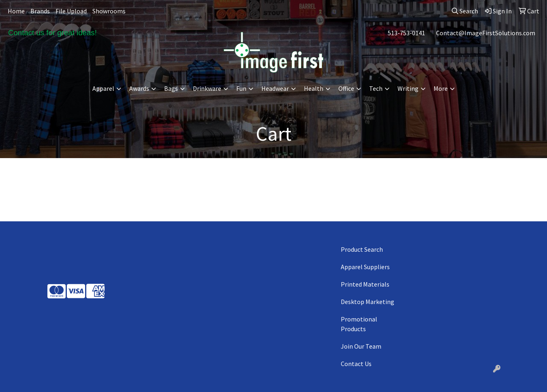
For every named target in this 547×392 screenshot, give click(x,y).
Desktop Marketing (368, 302)
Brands (40, 11)
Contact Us (356, 364)
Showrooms (109, 11)
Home (16, 11)
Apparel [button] (103, 88)
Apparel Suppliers (365, 267)
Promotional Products (359, 324)
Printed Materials (365, 284)
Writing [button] (408, 88)
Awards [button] (139, 88)
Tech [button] (376, 88)
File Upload (71, 11)
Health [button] (314, 88)
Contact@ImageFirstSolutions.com (486, 33)
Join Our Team (361, 346)
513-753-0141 (406, 33)
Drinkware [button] (207, 88)
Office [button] (346, 88)
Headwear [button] (275, 88)
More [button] (441, 88)
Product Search (362, 249)
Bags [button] (171, 88)
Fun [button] (241, 88)
